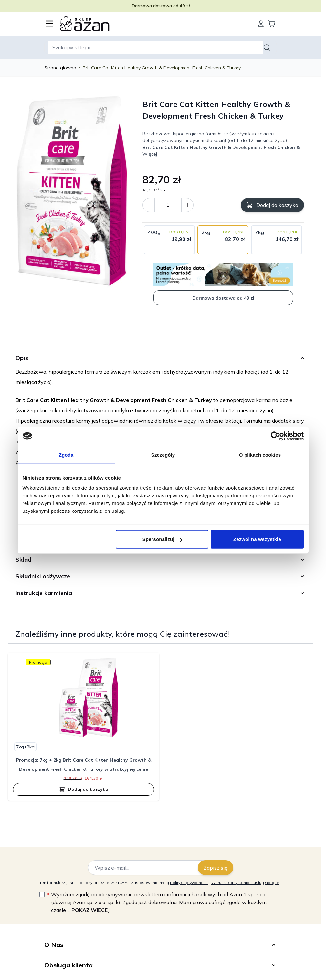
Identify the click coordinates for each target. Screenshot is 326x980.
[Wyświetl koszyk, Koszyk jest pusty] (272, 24)
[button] (161, 945)
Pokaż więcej (90, 910)
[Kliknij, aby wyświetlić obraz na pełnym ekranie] (72, 193)
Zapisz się (216, 868)
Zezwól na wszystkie (257, 539)
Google (272, 883)
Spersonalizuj (162, 539)
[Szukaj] (268, 47)
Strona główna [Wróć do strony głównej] (60, 68)
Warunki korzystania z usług (238, 883)
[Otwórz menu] (49, 24)
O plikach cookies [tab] (260, 454)
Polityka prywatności (189, 883)
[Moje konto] (261, 24)
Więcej (150, 154)
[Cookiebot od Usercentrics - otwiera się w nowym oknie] (275, 436)
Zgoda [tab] (66, 454)
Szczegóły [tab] (163, 454)
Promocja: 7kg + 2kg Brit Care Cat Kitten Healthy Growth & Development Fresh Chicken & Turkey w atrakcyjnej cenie (84, 765)
